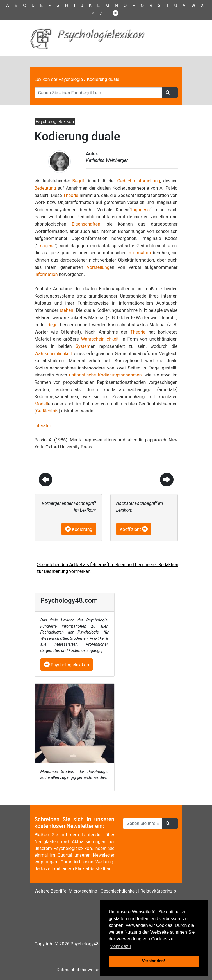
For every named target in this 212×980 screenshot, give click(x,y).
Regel (53, 325)
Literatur (43, 426)
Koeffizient (130, 529)
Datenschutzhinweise (78, 970)
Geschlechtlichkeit (119, 891)
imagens (46, 246)
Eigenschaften (86, 224)
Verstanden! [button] (154, 961)
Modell (41, 404)
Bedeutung (45, 188)
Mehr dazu (120, 946)
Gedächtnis (47, 411)
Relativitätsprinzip (158, 891)
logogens (140, 210)
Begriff (79, 181)
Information (139, 253)
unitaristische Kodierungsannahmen (105, 375)
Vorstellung (98, 267)
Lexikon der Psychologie (59, 79)
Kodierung (82, 529)
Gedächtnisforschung (139, 181)
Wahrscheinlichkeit (100, 339)
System (83, 346)
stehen (67, 310)
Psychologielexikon (67, 665)
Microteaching (83, 891)
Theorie (71, 195)
